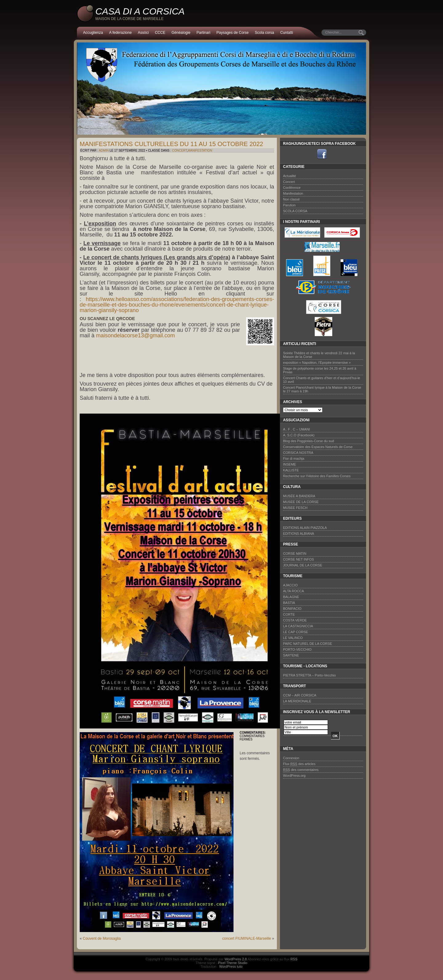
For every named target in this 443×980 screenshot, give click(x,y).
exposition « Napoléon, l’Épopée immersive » (317, 363)
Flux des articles (299, 764)
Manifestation (200, 151)
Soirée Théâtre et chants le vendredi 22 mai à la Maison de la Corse (319, 355)
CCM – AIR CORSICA (300, 695)
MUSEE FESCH (295, 508)
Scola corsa (264, 33)
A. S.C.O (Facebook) (299, 435)
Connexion (291, 758)
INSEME (289, 464)
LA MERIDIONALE (297, 701)
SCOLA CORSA (295, 211)
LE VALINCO (293, 638)
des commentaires (301, 770)
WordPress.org (294, 776)
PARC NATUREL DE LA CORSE (307, 644)
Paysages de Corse (233, 33)
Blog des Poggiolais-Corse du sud (309, 441)
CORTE (289, 614)
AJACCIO (290, 585)
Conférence (292, 188)
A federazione (120, 33)
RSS (294, 959)
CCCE (160, 33)
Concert (179, 151)
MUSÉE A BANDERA (299, 496)
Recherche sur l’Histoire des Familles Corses (317, 476)
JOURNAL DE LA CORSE (303, 565)
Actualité (289, 176)
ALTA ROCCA (293, 591)
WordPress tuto (231, 966)
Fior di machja (294, 458)
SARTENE (291, 655)
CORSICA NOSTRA (298, 453)
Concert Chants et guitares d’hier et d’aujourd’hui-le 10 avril (322, 380)
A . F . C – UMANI (296, 429)
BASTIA (289, 603)
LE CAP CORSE (295, 632)
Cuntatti (287, 33)
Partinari (204, 33)
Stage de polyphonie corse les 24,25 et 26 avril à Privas (320, 370)
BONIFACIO (292, 609)
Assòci (143, 33)
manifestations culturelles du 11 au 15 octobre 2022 (171, 144)
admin (104, 151)
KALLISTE (291, 470)
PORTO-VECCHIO (297, 649)
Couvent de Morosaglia (102, 938)
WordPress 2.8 (236, 959)
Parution (289, 205)
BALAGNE (291, 597)
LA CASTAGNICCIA (298, 626)
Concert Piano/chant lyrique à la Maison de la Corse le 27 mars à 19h (322, 389)
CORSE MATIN (295, 553)
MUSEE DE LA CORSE (301, 502)
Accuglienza (93, 33)
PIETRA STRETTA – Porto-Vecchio (309, 675)
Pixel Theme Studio (233, 963)
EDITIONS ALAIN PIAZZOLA (305, 528)
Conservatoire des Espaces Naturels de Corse (318, 447)
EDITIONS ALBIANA (299, 534)
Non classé (291, 199)
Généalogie (181, 33)
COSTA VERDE (295, 620)
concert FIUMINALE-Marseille (247, 938)
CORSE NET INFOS (299, 559)
